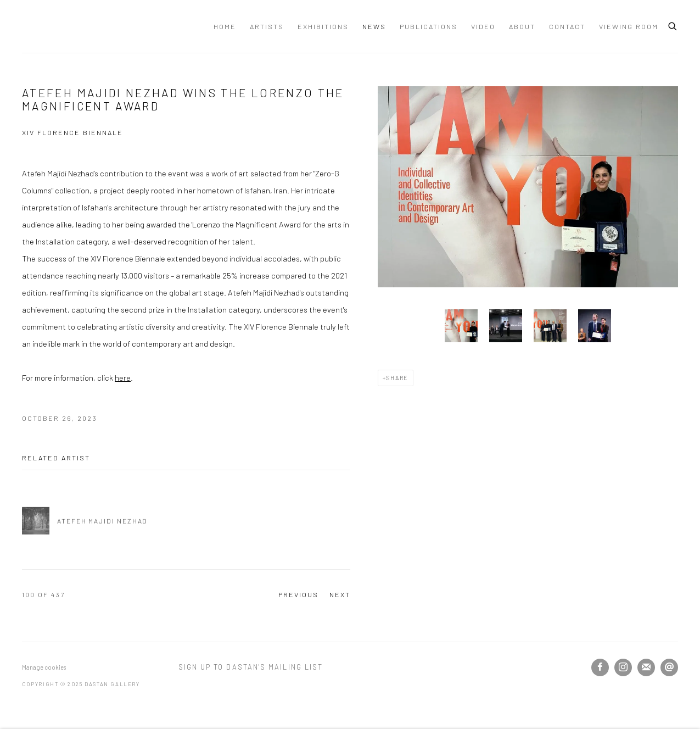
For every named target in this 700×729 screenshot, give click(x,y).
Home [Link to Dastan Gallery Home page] (225, 26)
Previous (298, 594)
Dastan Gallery (60, 26)
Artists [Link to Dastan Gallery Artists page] (267, 26)
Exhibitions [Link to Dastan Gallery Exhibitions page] (323, 26)
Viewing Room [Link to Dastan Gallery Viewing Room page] (629, 26)
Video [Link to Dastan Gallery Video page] (483, 26)
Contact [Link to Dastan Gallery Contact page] (567, 26)
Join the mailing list (646, 667)
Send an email (669, 667)
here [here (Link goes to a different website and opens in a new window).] (123, 377)
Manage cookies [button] (44, 667)
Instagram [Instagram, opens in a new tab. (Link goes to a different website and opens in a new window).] (623, 667)
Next (340, 594)
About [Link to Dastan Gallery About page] (522, 26)
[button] (461, 326)
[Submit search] (673, 25)
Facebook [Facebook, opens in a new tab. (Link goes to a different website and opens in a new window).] (600, 667)
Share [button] (397, 378)
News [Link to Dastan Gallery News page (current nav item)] (374, 26)
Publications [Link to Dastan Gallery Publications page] (429, 26)
